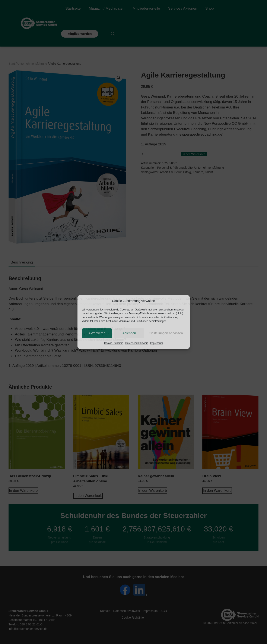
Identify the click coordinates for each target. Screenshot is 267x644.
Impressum (157, 343)
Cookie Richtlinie (114, 343)
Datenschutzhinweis (137, 343)
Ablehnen (129, 333)
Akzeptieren (97, 333)
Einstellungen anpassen (166, 333)
